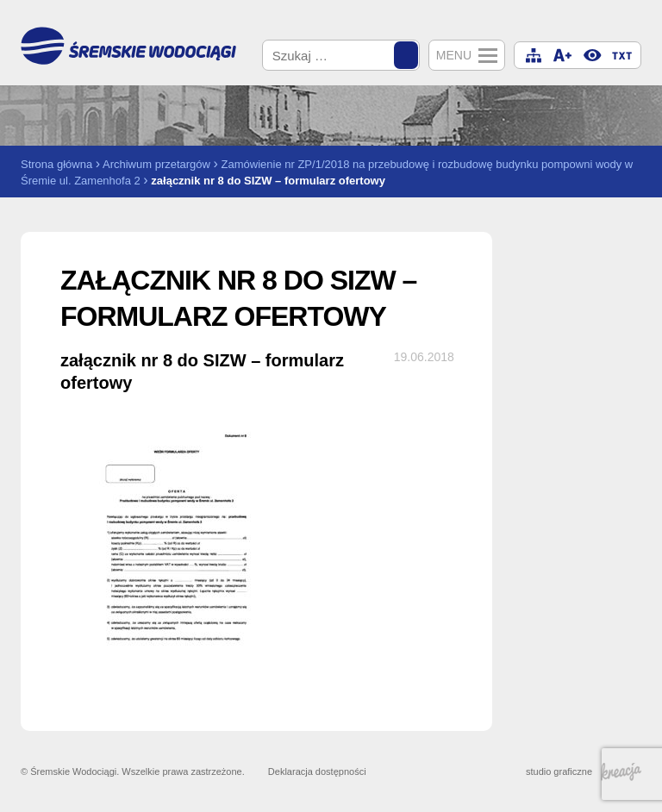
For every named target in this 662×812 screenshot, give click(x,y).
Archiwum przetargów (156, 164)
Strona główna (56, 164)
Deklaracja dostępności (317, 771)
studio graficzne (584, 771)
